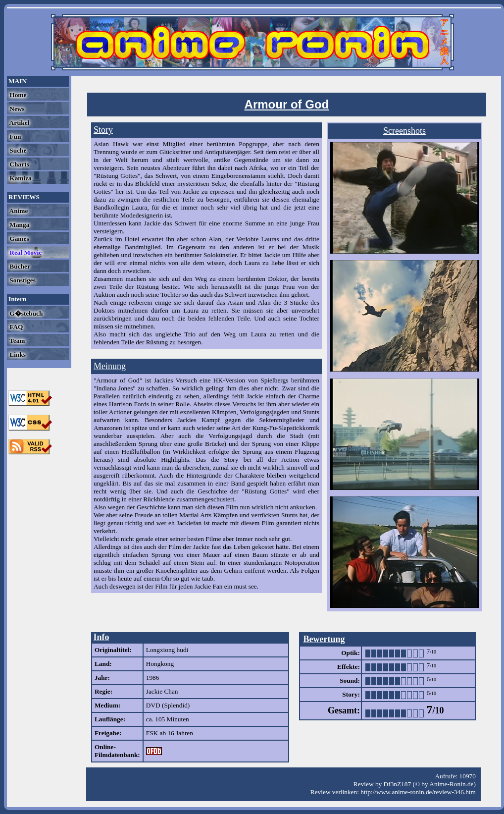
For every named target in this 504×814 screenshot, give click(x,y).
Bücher (19, 266)
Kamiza (20, 178)
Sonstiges (22, 280)
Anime (18, 211)
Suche (17, 150)
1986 (153, 678)
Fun (14, 136)
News (16, 109)
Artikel (19, 123)
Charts (19, 164)
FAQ (15, 327)
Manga (19, 225)
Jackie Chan (162, 691)
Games (19, 239)
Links (17, 354)
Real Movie (25, 252)
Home (17, 95)
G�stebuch (25, 313)
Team (16, 341)
